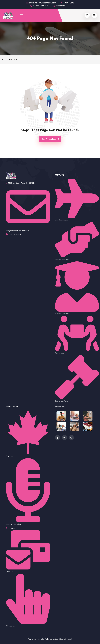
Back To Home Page (49, 139)
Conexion (61, 6)
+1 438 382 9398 (40, 6)
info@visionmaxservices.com (43, 3)
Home (4, 60)
